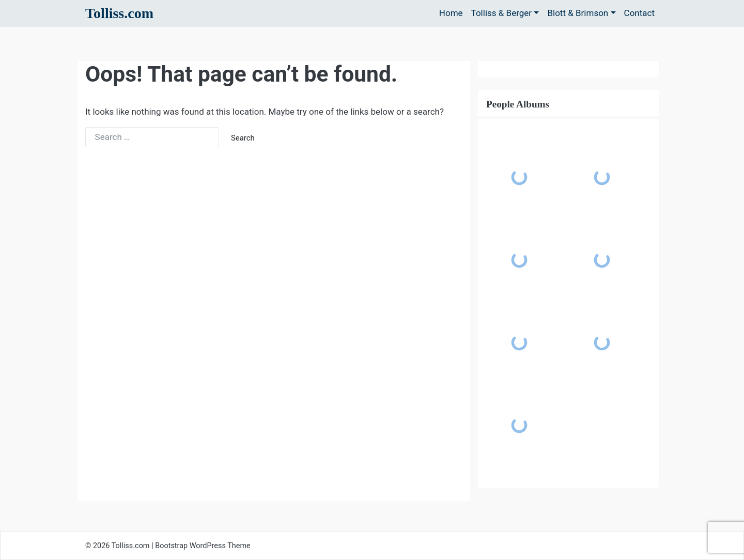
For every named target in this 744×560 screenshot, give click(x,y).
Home (451, 13)
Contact (639, 13)
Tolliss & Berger (502, 13)
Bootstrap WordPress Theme (203, 546)
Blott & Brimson (578, 13)
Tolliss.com (119, 13)
